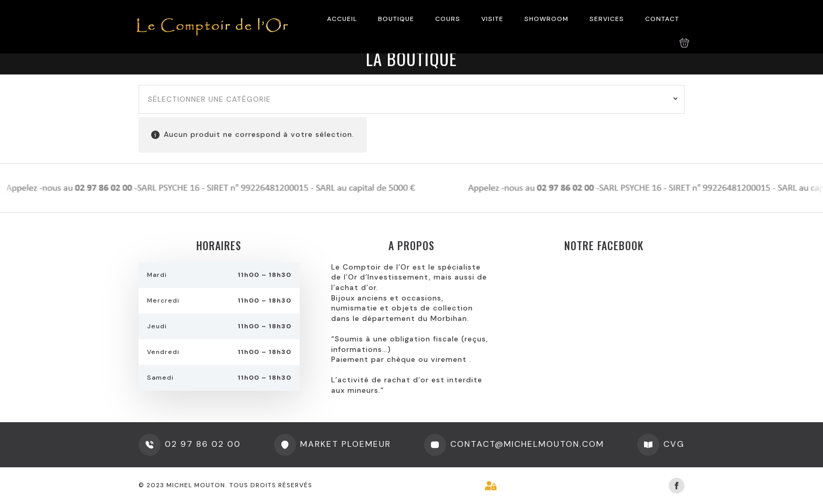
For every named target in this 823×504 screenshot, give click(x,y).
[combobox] (411, 100)
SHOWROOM (546, 19)
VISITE (492, 19)
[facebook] (677, 486)
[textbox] (408, 100)
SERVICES (607, 19)
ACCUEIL (342, 19)
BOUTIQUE (396, 19)
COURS (448, 19)
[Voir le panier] (684, 43)
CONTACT (662, 19)
